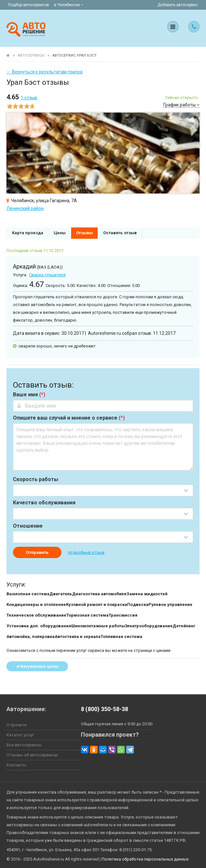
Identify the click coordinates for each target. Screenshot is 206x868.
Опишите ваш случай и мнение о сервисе (69, 418)
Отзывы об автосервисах (32, 755)
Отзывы (84, 233)
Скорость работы (36, 479)
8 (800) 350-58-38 (104, 709)
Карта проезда (28, 233)
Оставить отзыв (120, 233)
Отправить (37, 552)
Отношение (28, 526)
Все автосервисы (24, 745)
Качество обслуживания (44, 503)
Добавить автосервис (178, 5)
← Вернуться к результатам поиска (44, 72)
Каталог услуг (20, 735)
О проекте (16, 725)
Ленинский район (25, 208)
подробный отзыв (86, 552)
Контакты (16, 765)
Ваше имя (29, 395)
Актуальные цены (37, 666)
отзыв (29, 98)
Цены (60, 233)
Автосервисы (31, 55)
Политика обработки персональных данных (145, 859)
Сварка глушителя (47, 275)
